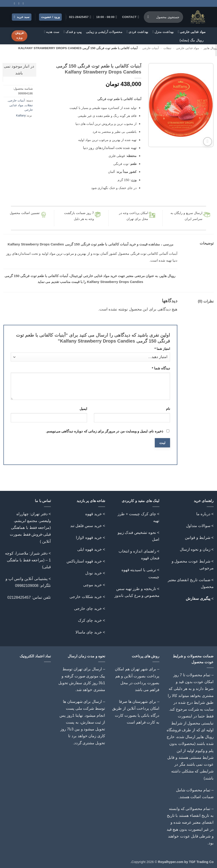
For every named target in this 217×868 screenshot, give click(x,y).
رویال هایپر (210, 48)
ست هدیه (52, 32)
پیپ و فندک (73, 32)
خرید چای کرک (90, 620)
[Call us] (18, 3)
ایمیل (83, 409)
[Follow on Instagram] (22, 3)
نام (168, 409)
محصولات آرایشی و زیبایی (104, 32)
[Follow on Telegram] (14, 3)
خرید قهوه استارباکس (84, 561)
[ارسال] (148, 17)
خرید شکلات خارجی (86, 597)
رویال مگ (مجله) (192, 40)
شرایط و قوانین (198, 538)
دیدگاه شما (161, 368)
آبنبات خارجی (151, 48)
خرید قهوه (94, 514)
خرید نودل (94, 573)
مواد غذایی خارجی (192, 32)
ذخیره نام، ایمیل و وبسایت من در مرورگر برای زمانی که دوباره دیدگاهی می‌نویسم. (105, 431)
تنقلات (167, 48)
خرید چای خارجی (88, 609)
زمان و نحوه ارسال (195, 549)
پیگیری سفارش (198, 599)
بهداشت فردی (137, 32)
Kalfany (21, 115)
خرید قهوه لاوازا (89, 538)
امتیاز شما (162, 349)
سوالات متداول (198, 526)
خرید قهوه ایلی (89, 549)
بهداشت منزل (163, 32)
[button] (22, 17)
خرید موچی (93, 585)
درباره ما (203, 514)
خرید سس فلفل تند (86, 526)
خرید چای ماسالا (89, 632)
